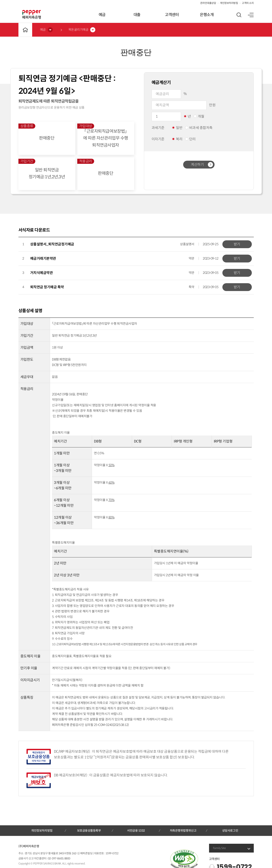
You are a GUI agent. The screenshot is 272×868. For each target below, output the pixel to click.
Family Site (219, 848)
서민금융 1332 (136, 831)
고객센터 (172, 15)
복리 (177, 139)
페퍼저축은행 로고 (32, 14)
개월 (199, 116)
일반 (177, 128)
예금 (102, 15)
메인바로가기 (25, 30)
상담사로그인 (230, 831)
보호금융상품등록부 (89, 831)
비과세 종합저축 (199, 128)
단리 (190, 139)
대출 (137, 15)
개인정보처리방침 (229, 3)
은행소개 (207, 15)
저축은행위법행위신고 (183, 831)
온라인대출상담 (208, 3)
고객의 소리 (248, 3)
